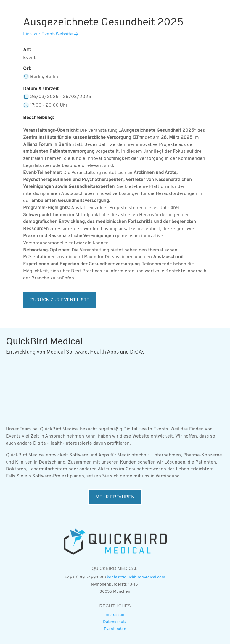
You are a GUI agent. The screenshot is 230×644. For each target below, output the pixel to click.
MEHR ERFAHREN (115, 497)
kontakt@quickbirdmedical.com (136, 577)
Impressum (115, 615)
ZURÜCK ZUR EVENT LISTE (60, 300)
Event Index (115, 629)
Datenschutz (115, 622)
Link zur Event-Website (48, 34)
